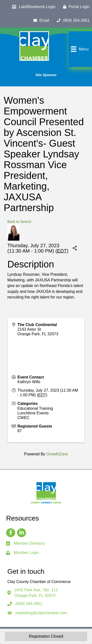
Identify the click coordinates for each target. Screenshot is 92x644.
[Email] (40, 20)
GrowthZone (57, 454)
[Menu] (79, 49)
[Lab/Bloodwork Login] (32, 7)
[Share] (75, 248)
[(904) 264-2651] (72, 20)
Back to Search (19, 222)
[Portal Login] (75, 7)
